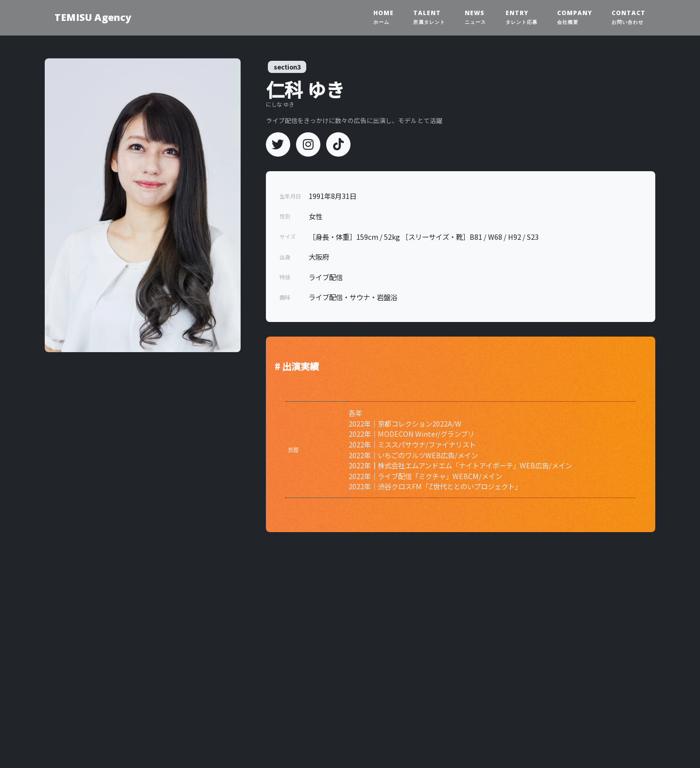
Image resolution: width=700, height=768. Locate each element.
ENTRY (522, 17)
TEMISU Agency (93, 17)
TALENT (429, 17)
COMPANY (575, 17)
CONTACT (629, 17)
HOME (384, 17)
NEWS (475, 17)
